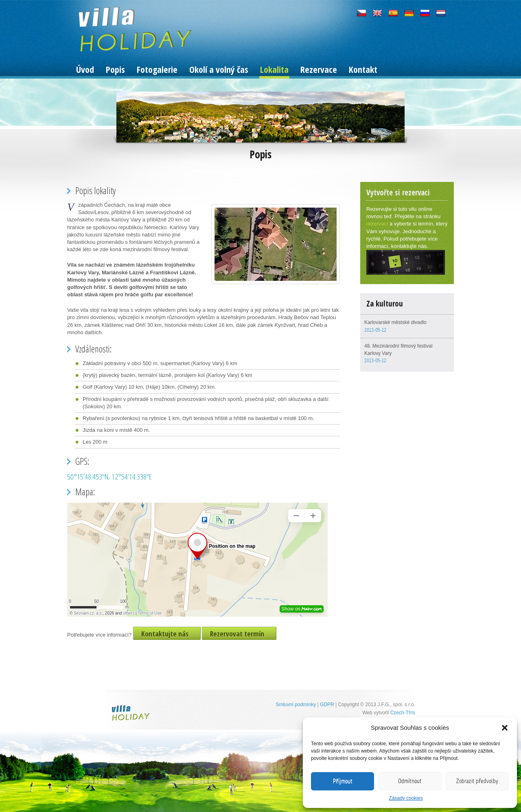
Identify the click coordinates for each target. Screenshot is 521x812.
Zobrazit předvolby (477, 781)
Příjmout (343, 781)
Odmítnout (410, 781)
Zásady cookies (406, 798)
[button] (505, 728)
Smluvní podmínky (296, 705)
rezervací (377, 224)
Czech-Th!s (403, 713)
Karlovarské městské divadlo (395, 322)
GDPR (327, 705)
